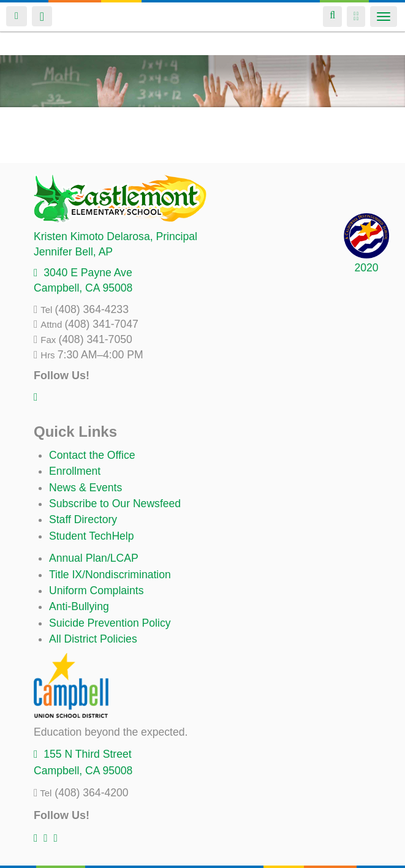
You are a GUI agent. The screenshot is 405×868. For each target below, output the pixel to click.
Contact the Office (92, 455)
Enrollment (75, 471)
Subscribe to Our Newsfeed (115, 504)
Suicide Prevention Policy (110, 623)
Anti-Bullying (79, 606)
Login (17, 16)
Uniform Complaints (96, 591)
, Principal (115, 236)
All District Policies (93, 639)
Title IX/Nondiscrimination (110, 575)
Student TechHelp (92, 536)
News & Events (85, 488)
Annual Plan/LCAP (94, 558)
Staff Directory (83, 519)
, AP (73, 252)
